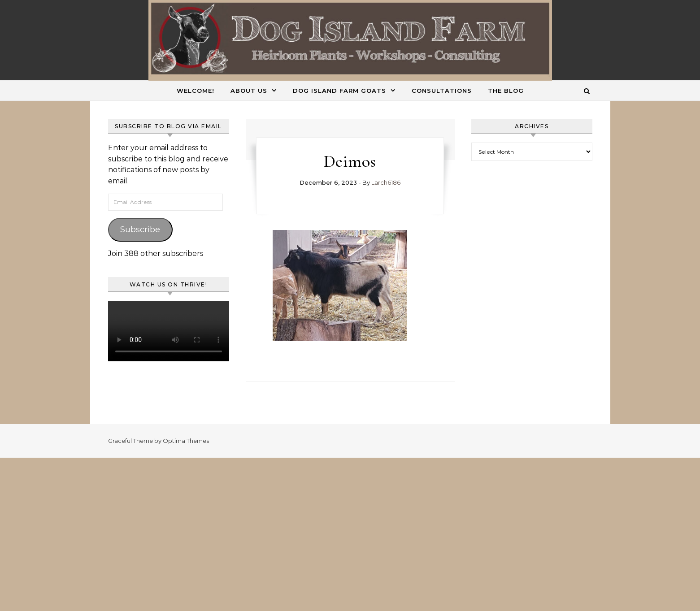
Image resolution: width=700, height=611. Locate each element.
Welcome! (196, 91)
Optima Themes (186, 441)
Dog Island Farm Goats (339, 91)
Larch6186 (386, 182)
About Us (249, 91)
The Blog (506, 91)
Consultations (442, 91)
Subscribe (140, 230)
